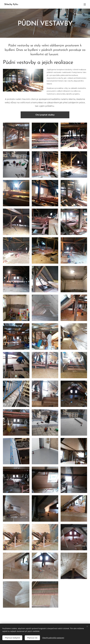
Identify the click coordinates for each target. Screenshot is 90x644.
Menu (85, 4)
